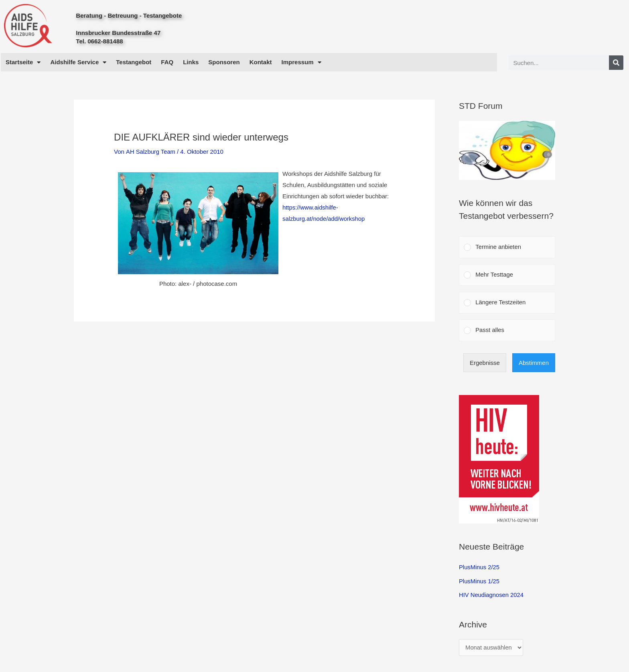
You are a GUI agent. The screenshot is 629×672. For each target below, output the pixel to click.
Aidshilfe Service (78, 62)
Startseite (23, 62)
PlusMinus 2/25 (480, 568)
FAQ (167, 62)
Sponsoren (224, 62)
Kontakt (261, 62)
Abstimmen (534, 363)
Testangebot (134, 62)
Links (191, 62)
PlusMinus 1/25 (480, 582)
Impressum (301, 62)
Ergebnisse (485, 363)
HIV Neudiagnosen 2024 (492, 595)
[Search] (616, 63)
